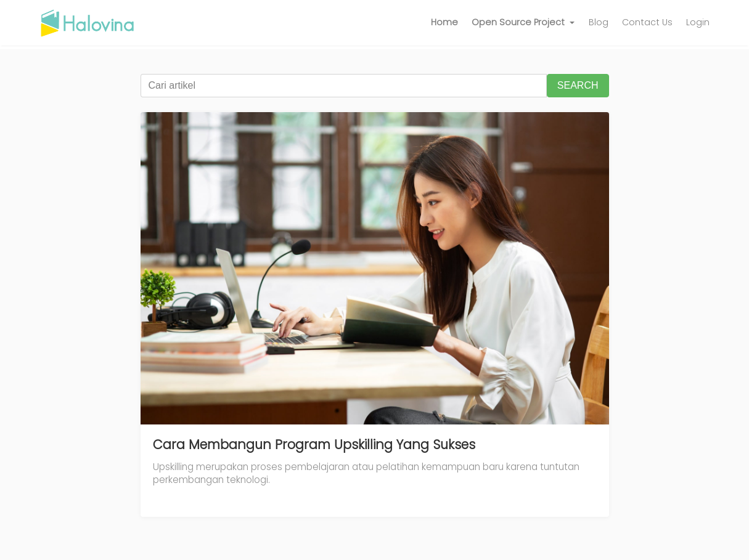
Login (698, 22)
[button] (523, 23)
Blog (599, 22)
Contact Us (647, 22)
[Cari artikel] (344, 86)
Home (444, 22)
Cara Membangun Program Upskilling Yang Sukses (314, 444)
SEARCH (578, 85)
